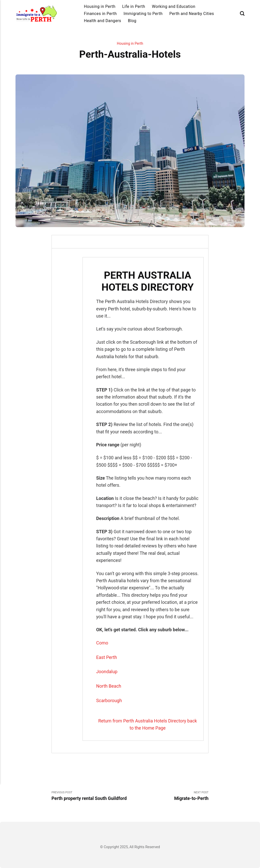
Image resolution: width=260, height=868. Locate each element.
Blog (132, 21)
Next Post (169, 796)
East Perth (107, 657)
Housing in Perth (100, 6)
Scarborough (109, 701)
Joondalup (107, 672)
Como (102, 643)
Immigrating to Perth (143, 14)
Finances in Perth (100, 14)
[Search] (242, 14)
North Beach (109, 686)
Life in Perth (134, 6)
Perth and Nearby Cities (192, 14)
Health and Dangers (102, 21)
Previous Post (91, 796)
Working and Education (174, 6)
